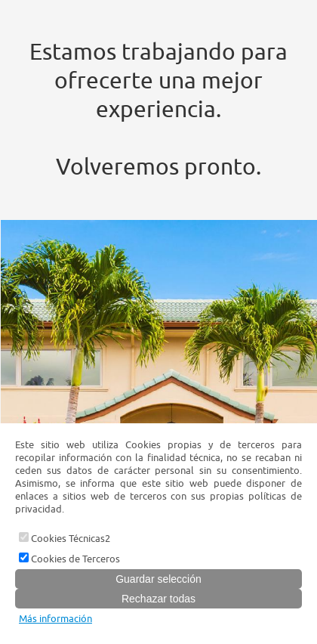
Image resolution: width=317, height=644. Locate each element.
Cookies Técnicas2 (65, 539)
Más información (55, 619)
